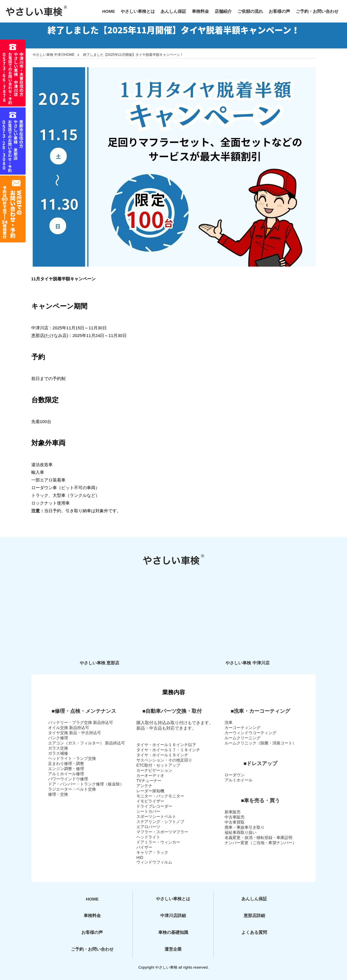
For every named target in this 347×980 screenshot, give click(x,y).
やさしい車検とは (138, 11)
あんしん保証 (173, 11)
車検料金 (200, 11)
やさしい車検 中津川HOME (54, 55)
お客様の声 (279, 11)
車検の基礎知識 (173, 932)
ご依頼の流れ (250, 11)
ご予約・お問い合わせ (317, 11)
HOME (109, 11)
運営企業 (173, 949)
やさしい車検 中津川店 (247, 663)
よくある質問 (254, 932)
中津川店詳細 (173, 915)
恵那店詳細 (254, 915)
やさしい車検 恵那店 (99, 663)
